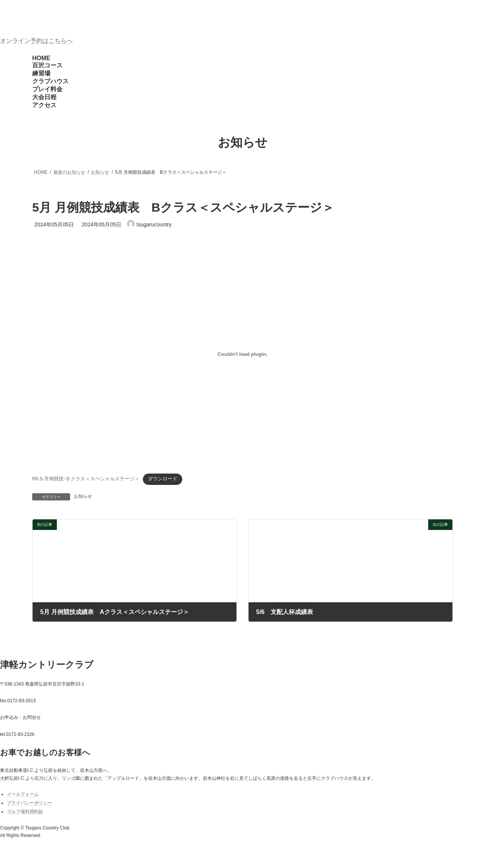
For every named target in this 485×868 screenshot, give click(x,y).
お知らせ (83, 496)
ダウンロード (163, 479)
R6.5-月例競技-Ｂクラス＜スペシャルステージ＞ (86, 479)
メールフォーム (23, 794)
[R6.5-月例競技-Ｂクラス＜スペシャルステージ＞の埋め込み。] (242, 354)
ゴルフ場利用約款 (25, 812)
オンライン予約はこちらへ (36, 41)
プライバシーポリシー (30, 803)
